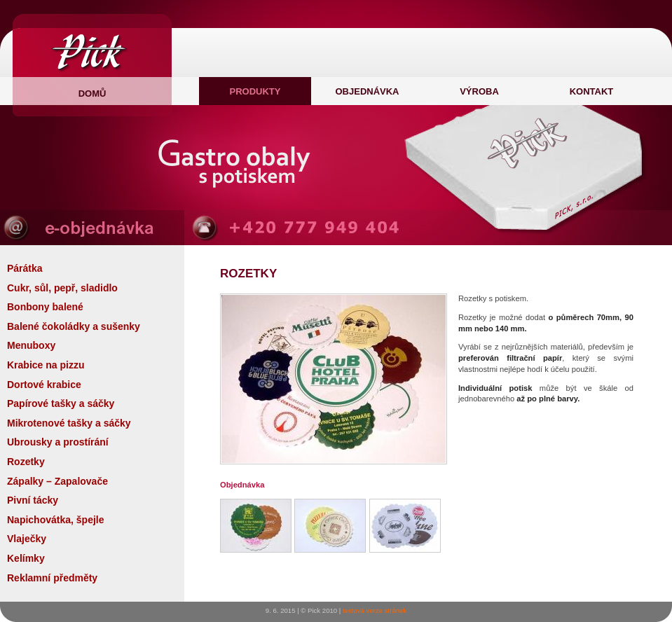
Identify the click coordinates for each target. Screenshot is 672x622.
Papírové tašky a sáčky (61, 403)
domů (92, 94)
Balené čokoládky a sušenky (74, 326)
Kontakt (592, 91)
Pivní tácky (33, 500)
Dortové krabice (44, 385)
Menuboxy (31, 345)
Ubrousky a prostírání (58, 442)
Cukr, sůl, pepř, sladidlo (62, 288)
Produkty (255, 91)
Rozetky (26, 462)
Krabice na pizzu (46, 365)
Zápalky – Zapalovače (57, 481)
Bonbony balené (45, 307)
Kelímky (26, 558)
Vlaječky (27, 539)
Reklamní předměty (52, 578)
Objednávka (367, 91)
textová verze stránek (375, 610)
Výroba (479, 91)
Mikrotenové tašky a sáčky (69, 423)
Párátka (25, 268)
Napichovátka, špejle (56, 520)
